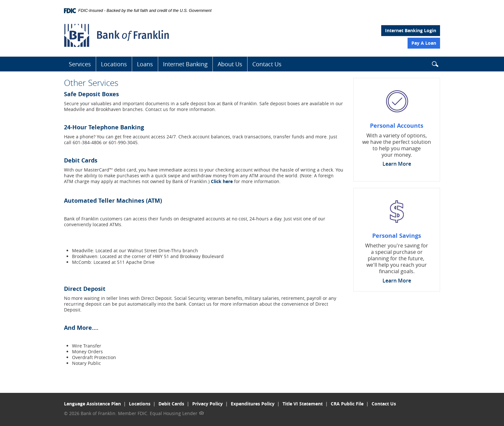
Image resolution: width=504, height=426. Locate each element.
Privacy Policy (207, 404)
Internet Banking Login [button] (411, 30)
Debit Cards (171, 404)
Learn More (397, 164)
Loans (145, 64)
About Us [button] (230, 64)
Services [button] (80, 64)
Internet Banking (185, 64)
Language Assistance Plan (92, 404)
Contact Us (267, 64)
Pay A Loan (424, 43)
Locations (114, 64)
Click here (222, 181)
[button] (435, 65)
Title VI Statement (303, 404)
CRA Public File (347, 404)
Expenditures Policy (253, 404)
